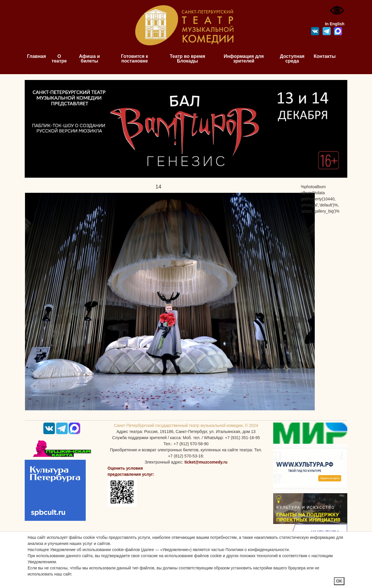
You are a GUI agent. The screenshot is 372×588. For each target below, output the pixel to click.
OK (339, 581)
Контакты (325, 56)
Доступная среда (292, 59)
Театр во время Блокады (187, 59)
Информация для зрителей (244, 59)
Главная (36, 56)
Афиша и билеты (90, 59)
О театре (59, 59)
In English (335, 24)
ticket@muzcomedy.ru (206, 462)
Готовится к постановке (135, 59)
